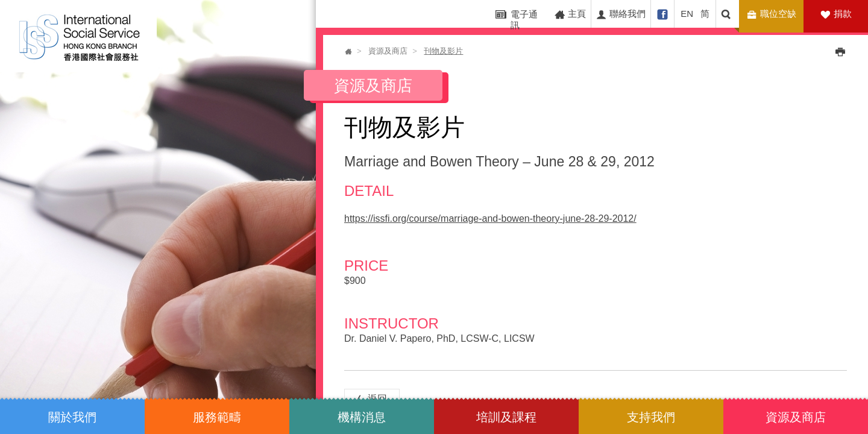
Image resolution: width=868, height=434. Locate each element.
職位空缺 (773, 14)
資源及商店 (388, 51)
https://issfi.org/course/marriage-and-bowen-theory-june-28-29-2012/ (490, 219)
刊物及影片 (443, 51)
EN (687, 14)
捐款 (843, 14)
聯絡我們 (621, 14)
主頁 (570, 14)
